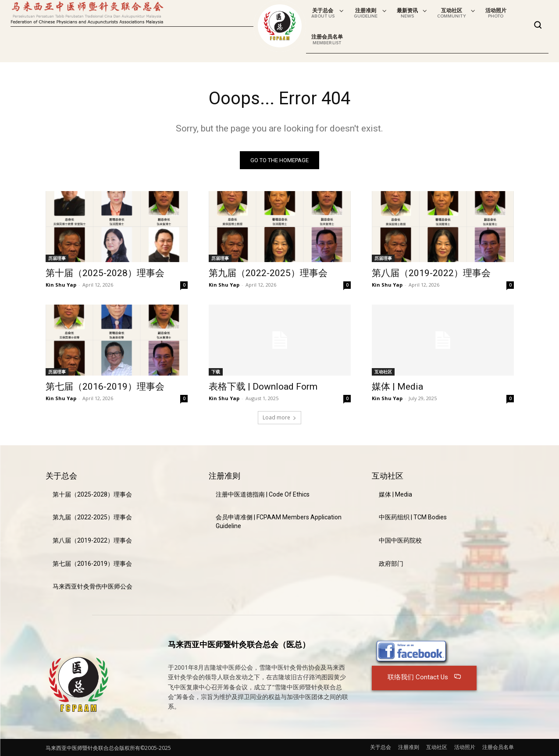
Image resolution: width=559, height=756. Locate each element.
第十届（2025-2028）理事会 (105, 273)
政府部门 (391, 564)
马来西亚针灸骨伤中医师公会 (93, 586)
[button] (538, 25)
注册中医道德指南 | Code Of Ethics (263, 494)
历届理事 (57, 258)
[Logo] (280, 26)
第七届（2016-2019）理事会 (105, 387)
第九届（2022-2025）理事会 (268, 273)
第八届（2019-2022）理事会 (431, 273)
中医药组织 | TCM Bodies (413, 517)
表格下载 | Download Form (263, 387)
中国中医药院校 (400, 540)
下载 (216, 372)
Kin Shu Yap (61, 285)
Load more (279, 417)
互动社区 (383, 372)
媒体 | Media (397, 387)
